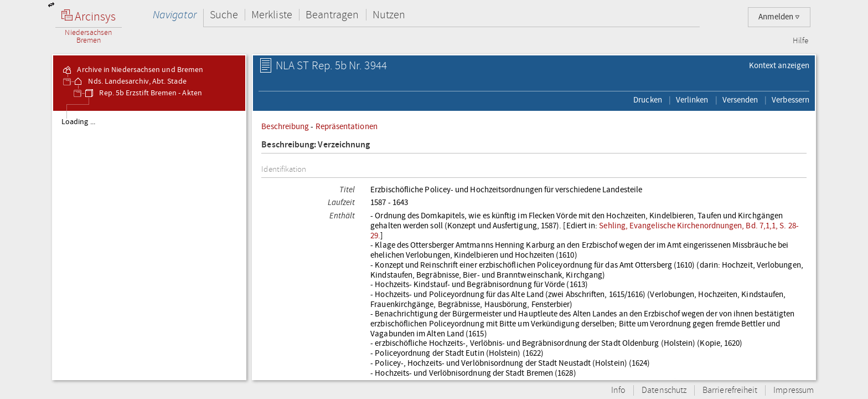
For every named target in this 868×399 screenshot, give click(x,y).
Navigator (175, 15)
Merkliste (272, 15)
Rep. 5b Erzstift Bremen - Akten (143, 93)
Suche (224, 15)
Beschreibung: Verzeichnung (316, 145)
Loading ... (78, 122)
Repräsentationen (347, 126)
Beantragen (332, 15)
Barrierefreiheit (730, 390)
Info (618, 390)
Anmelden (779, 17)
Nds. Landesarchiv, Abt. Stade (129, 81)
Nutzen (389, 15)
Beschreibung (285, 126)
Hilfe (800, 41)
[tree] (149, 245)
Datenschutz (664, 390)
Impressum (794, 390)
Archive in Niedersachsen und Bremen (132, 70)
